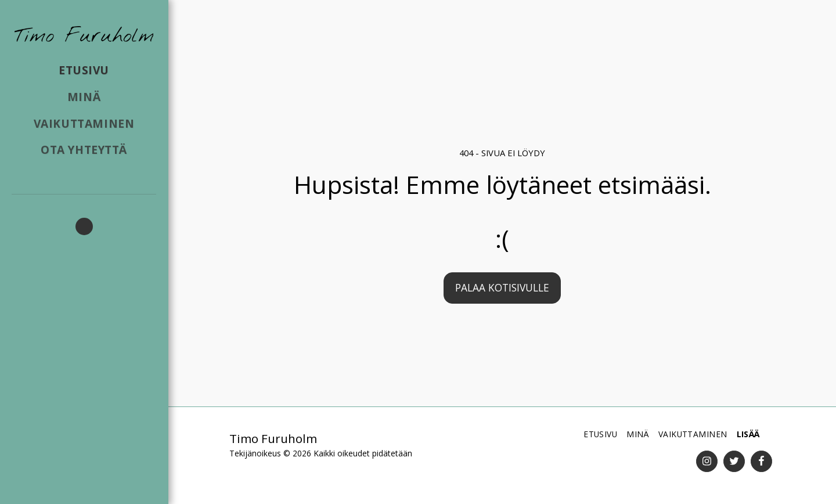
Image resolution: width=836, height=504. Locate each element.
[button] (84, 226)
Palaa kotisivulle (502, 287)
